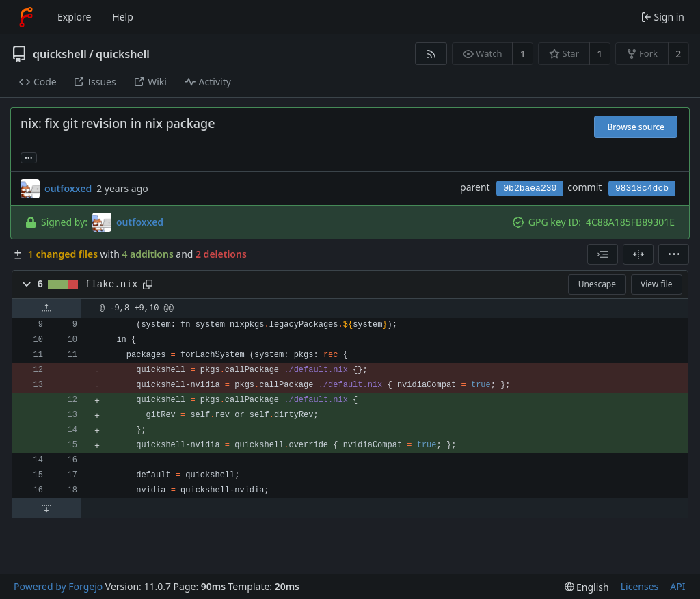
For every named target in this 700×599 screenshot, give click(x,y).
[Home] (26, 17)
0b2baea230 (530, 188)
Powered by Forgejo (58, 586)
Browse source (636, 127)
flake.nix (112, 284)
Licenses (640, 586)
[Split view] (638, 254)
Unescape (597, 284)
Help (123, 17)
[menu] (674, 254)
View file (656, 284)
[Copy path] (148, 284)
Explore (74, 17)
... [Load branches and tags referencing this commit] (29, 157)
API (677, 586)
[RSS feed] (431, 54)
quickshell (60, 54)
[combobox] (603, 254)
